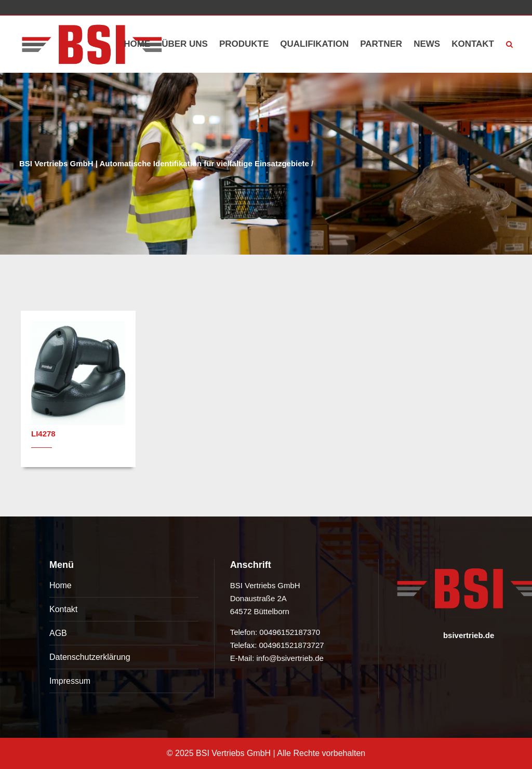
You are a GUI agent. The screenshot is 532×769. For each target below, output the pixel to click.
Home (61, 585)
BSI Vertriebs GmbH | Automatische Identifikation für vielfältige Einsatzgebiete (164, 163)
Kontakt (63, 609)
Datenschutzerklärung (90, 657)
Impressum (70, 681)
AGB (58, 633)
